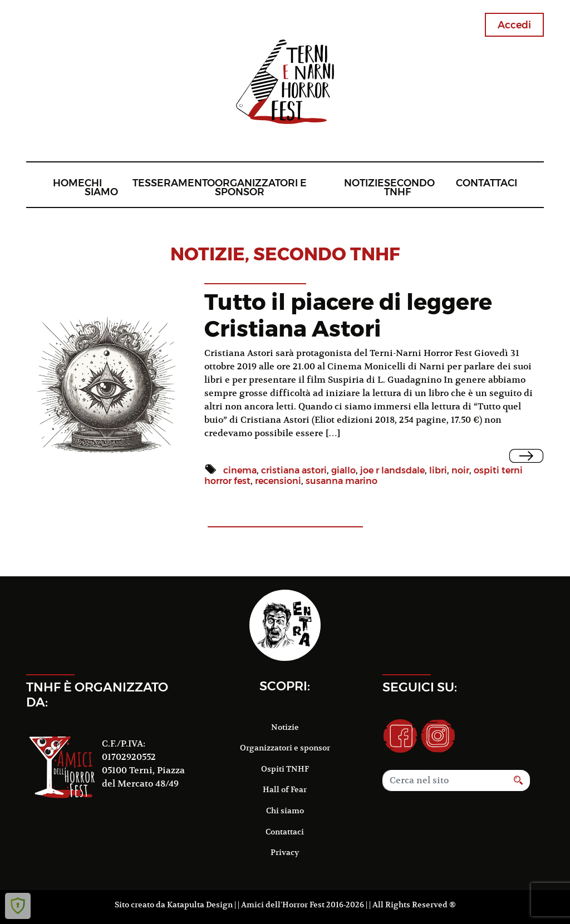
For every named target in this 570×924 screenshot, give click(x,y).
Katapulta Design (200, 905)
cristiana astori (294, 470)
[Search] (445, 780)
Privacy (285, 852)
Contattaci (487, 183)
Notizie (364, 183)
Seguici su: (420, 687)
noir (460, 470)
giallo (343, 470)
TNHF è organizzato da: (97, 695)
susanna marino (341, 481)
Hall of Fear (285, 789)
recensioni (278, 481)
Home (69, 183)
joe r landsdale (392, 470)
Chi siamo (101, 187)
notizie (208, 254)
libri (438, 470)
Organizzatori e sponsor (261, 187)
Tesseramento (174, 183)
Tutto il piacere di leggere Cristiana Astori (348, 315)
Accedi (514, 25)
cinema (240, 470)
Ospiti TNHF (285, 769)
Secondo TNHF (409, 187)
